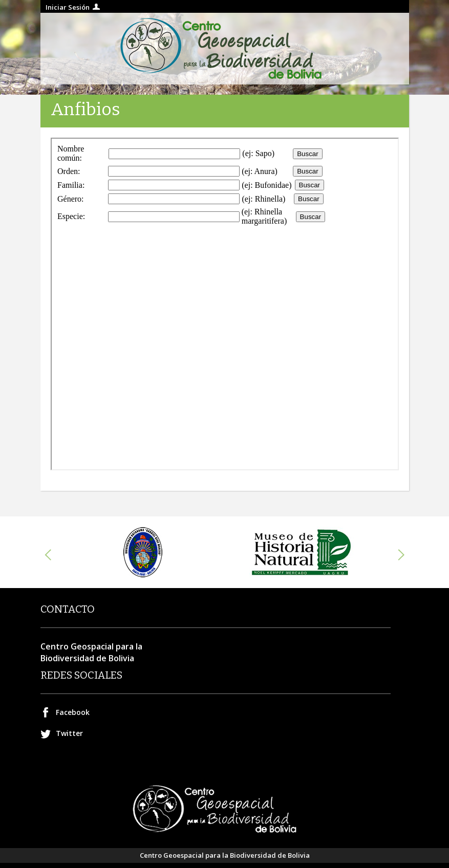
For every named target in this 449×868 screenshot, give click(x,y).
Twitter (69, 733)
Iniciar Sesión (68, 7)
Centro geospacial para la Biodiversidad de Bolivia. (225, 49)
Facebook (73, 712)
